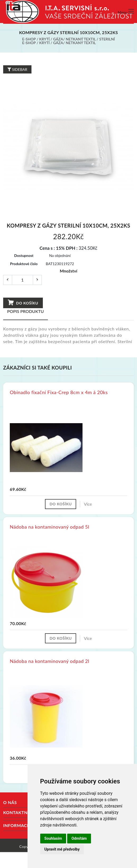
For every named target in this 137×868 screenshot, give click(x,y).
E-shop (29, 39)
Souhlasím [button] (53, 838)
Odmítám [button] (79, 838)
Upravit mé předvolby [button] (62, 849)
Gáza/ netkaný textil (74, 39)
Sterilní (107, 39)
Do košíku (23, 303)
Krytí (44, 39)
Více (88, 504)
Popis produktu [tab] (26, 311)
